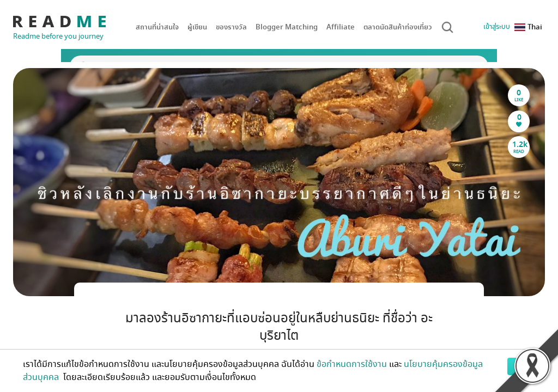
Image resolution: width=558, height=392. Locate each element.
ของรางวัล (231, 27)
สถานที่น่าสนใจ (157, 27)
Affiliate (341, 27)
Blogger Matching (287, 27)
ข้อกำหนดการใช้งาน (352, 364)
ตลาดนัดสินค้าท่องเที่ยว (398, 27)
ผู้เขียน (197, 27)
